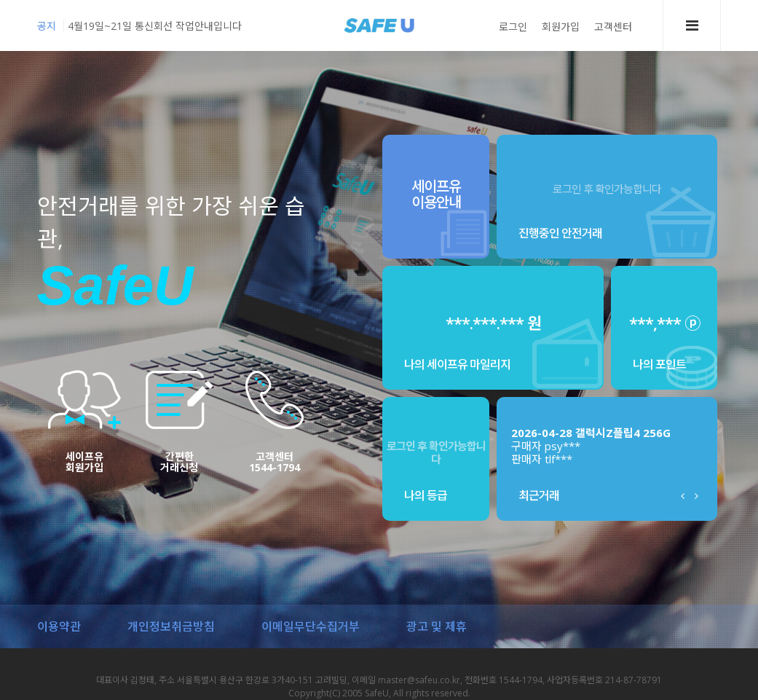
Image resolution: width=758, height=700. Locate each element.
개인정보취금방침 (171, 626)
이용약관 (59, 626)
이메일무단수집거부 (311, 626)
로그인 (513, 27)
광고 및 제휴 (437, 626)
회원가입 (561, 27)
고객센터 (613, 27)
